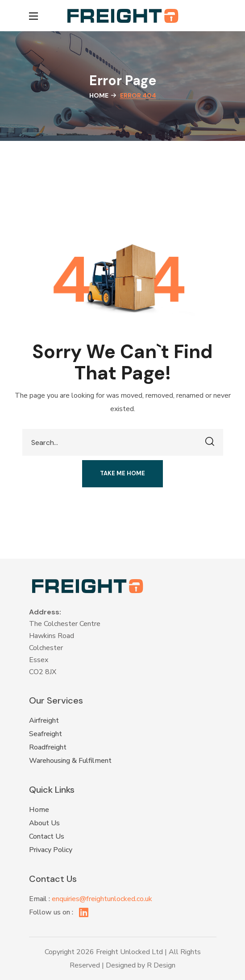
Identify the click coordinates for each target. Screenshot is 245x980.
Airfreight (44, 721)
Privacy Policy (51, 850)
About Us (44, 823)
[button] (212, 16)
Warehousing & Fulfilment (70, 761)
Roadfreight (48, 747)
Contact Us (47, 836)
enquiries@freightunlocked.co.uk (102, 899)
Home (99, 95)
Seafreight (46, 734)
